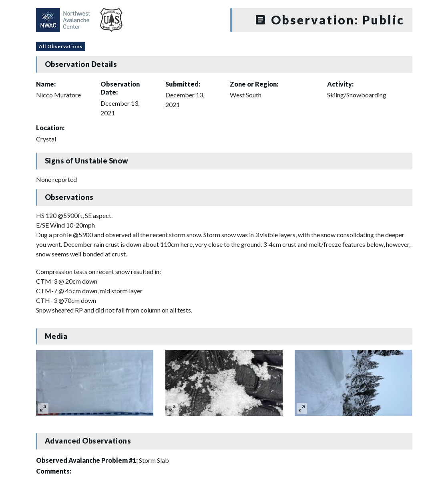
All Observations (61, 46)
